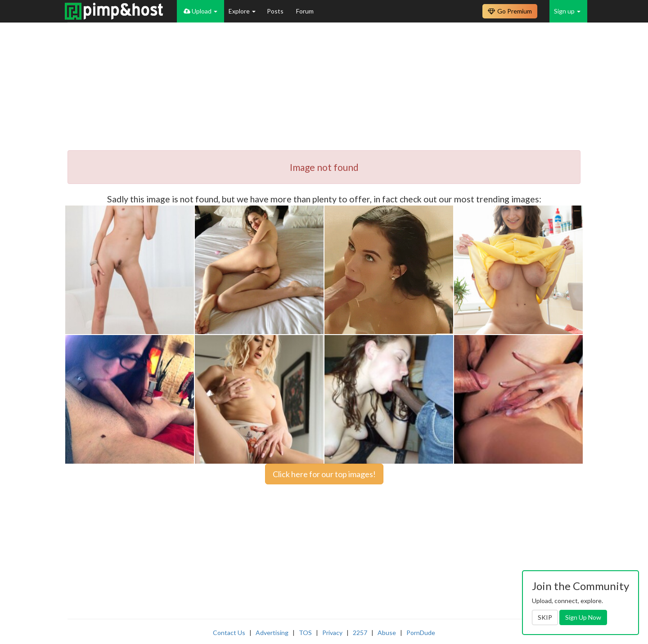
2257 (360, 633)
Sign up (567, 11)
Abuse (387, 633)
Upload (200, 11)
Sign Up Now (583, 617)
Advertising (272, 633)
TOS (305, 633)
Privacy (332, 633)
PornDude (421, 633)
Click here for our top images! (324, 474)
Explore (242, 11)
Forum (305, 11)
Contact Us (229, 633)
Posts (276, 11)
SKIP (545, 617)
